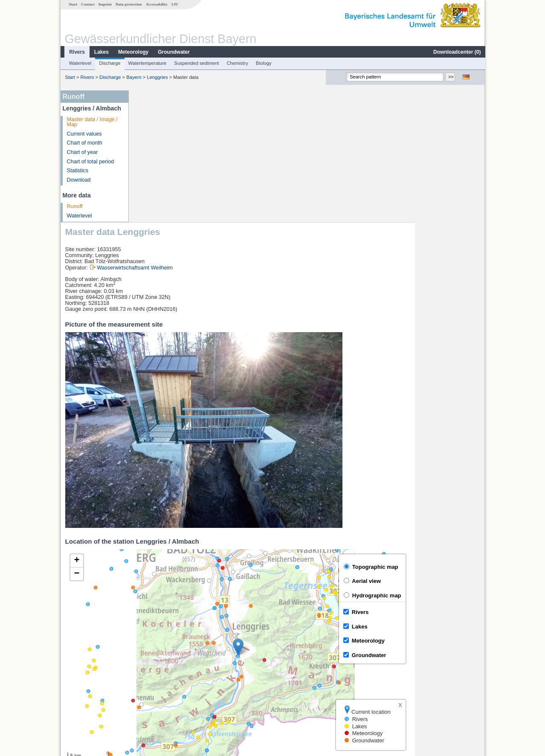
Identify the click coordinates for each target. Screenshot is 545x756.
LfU (174, 4)
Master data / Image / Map (92, 122)
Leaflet (458, 627)
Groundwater (173, 52)
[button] (308, 515)
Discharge (109, 63)
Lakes (101, 52)
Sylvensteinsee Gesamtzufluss (177, 668)
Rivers (77, 52)
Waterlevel (80, 63)
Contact (87, 4)
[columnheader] (232, 650)
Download (78, 180)
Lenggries (157, 77)
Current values (84, 134)
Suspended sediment (196, 63)
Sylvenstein (154, 687)
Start (72, 4)
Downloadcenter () (457, 52)
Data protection (128, 4)
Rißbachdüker (157, 659)
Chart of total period (90, 162)
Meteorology (133, 52)
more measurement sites (175, 696)
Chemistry (237, 63)
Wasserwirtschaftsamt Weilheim (205, 136)
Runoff (74, 206)
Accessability (156, 4)
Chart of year (82, 152)
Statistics (77, 171)
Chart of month (84, 143)
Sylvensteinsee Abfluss (168, 678)
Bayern (133, 77)
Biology (263, 63)
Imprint (105, 4)
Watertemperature (147, 63)
